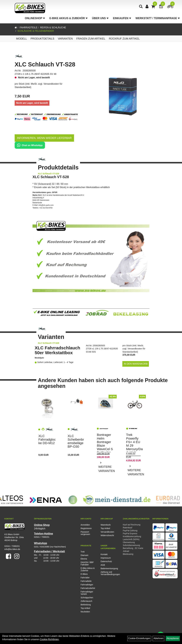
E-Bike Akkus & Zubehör (68, 18)
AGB (103, 565)
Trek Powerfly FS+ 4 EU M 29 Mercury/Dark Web (135, 444)
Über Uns (100, 18)
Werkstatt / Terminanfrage (158, 18)
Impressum (106, 558)
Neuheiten (85, 612)
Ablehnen (158, 638)
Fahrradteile (29, 28)
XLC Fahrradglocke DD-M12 (47, 439)
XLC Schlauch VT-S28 (45, 64)
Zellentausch (86, 601)
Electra (84, 559)
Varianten (65, 39)
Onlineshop (35, 18)
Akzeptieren (173, 638)
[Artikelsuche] (141, 7)
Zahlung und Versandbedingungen (107, 573)
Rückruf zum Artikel (124, 39)
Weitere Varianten (106, 469)
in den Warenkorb (136, 364)
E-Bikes (84, 574)
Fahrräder (85, 578)
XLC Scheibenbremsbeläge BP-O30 (76, 441)
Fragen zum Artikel (91, 39)
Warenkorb (106, 525)
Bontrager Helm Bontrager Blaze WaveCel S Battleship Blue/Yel (105, 445)
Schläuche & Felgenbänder (36, 31)
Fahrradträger (87, 585)
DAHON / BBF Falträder (87, 563)
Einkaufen (122, 18)
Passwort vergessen (85, 533)
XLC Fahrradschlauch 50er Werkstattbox (57, 350)
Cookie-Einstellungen (139, 638)
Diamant (84, 555)
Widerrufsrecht (107, 535)
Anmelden (85, 525)
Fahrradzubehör (88, 588)
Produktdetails (42, 39)
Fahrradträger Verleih (87, 593)
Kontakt (104, 554)
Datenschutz (106, 561)
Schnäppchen (87, 598)
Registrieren (86, 528)
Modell (22, 39)
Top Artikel (105, 528)
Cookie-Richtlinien (49, 639)
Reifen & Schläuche (53, 28)
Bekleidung (86, 605)
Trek (83, 552)
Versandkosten (107, 532)
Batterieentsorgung (107, 568)
